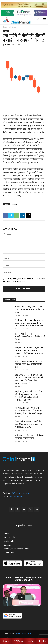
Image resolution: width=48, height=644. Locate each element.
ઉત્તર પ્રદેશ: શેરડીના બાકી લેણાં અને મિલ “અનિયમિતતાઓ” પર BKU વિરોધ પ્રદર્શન (29, 424)
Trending (42, 641)
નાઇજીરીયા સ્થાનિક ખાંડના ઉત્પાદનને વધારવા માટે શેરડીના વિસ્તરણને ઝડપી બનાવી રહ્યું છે (29, 411)
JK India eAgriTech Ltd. (24, 633)
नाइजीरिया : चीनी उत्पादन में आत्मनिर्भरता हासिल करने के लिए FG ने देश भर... (30, 337)
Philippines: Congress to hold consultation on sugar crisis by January (29, 309)
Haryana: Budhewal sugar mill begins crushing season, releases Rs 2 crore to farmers (29, 350)
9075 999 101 (17, 496)
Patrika (15, 204)
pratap (7, 45)
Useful (30, 641)
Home (5, 27)
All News (13, 27)
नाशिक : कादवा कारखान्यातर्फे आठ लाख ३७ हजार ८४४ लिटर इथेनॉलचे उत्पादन (28, 364)
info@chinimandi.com (20, 493)
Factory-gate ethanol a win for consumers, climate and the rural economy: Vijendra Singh (29, 323)
